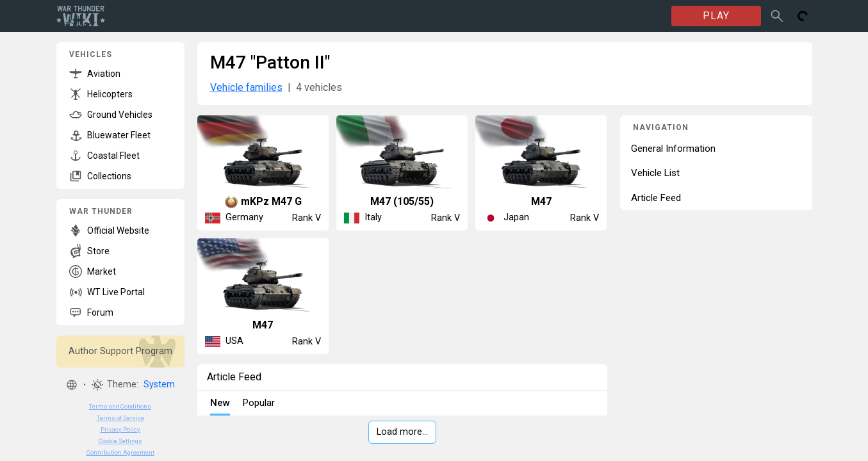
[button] (72, 385)
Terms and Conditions (120, 406)
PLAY (716, 16)
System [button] (159, 384)
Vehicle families (246, 87)
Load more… (402, 432)
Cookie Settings (120, 441)
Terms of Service (120, 418)
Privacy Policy (120, 429)
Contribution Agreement (120, 452)
